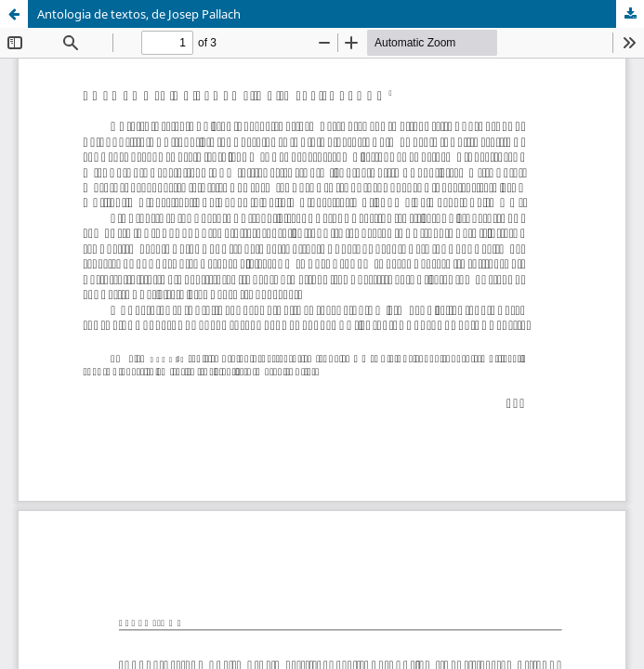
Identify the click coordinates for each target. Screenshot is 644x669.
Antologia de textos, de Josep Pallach (139, 14)
